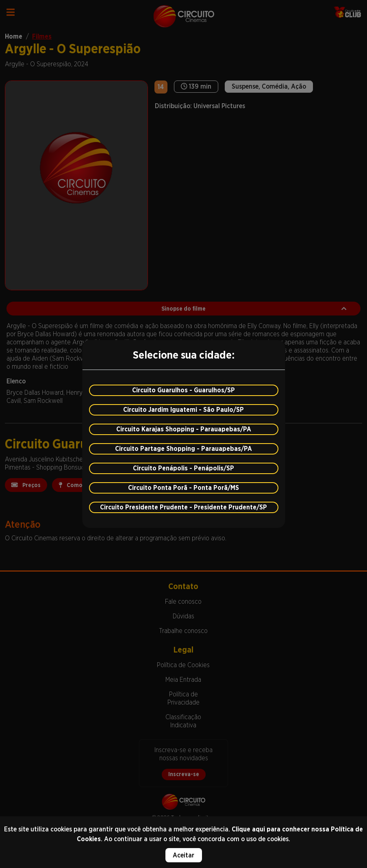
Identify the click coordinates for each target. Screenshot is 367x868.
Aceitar (183, 855)
